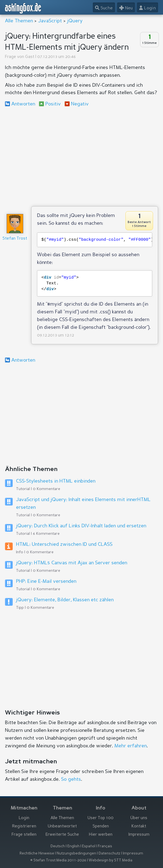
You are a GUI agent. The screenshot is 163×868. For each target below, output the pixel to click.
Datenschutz (110, 854)
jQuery (75, 21)
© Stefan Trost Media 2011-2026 (58, 860)
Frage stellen (24, 835)
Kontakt (139, 826)
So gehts (71, 779)
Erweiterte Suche (62, 835)
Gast (30, 57)
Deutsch (58, 846)
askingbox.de (23, 8)
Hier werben (101, 835)
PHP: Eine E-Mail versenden (46, 581)
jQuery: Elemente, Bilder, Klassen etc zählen (65, 600)
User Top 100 (101, 818)
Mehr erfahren (131, 746)
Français (105, 846)
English (73, 846)
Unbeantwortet (62, 826)
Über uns (139, 818)
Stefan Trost (15, 239)
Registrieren (24, 826)
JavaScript (50, 21)
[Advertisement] (82, 157)
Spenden (101, 826)
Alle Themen (19, 21)
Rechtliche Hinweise (37, 854)
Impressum (139, 835)
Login (24, 818)
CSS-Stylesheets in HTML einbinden (56, 481)
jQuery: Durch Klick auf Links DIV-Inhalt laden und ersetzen (81, 526)
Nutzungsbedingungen (76, 854)
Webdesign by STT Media (111, 860)
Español (89, 846)
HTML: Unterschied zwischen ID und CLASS (64, 544)
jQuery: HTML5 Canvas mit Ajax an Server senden (72, 563)
